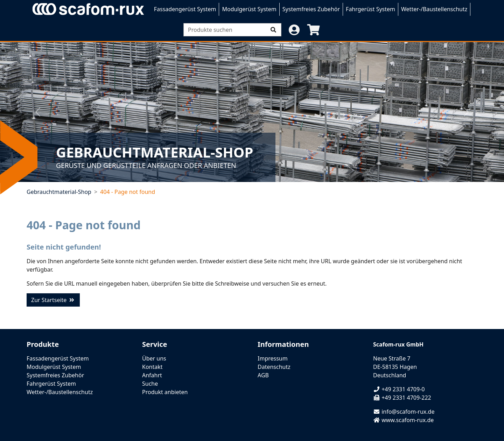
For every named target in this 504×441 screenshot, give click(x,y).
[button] (294, 30)
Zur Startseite (53, 300)
